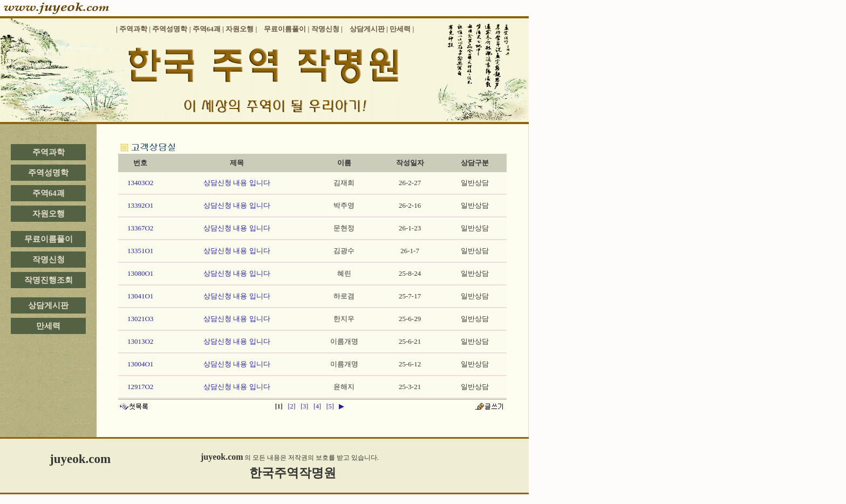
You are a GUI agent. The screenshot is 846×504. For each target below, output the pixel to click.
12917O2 (140, 387)
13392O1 (140, 205)
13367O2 (140, 228)
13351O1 (140, 251)
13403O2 (140, 183)
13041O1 (140, 296)
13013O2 (140, 341)
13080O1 (140, 273)
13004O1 (140, 364)
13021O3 (140, 319)
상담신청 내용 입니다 (237, 183)
